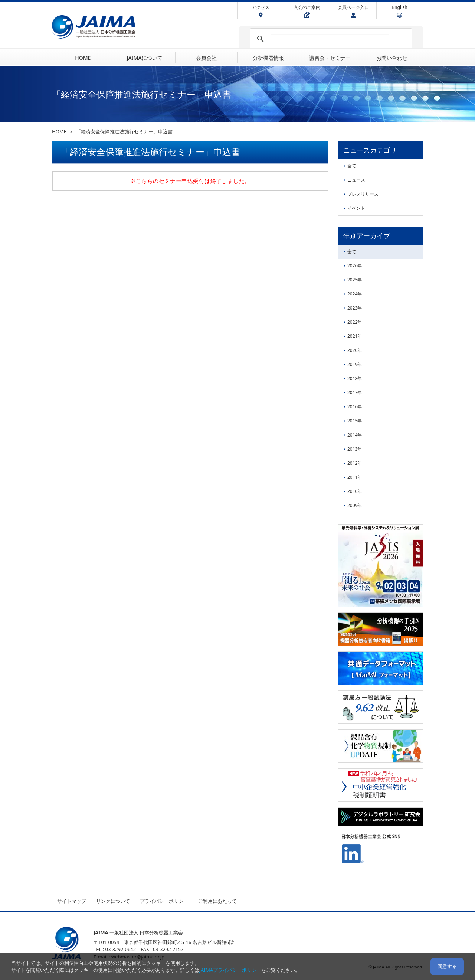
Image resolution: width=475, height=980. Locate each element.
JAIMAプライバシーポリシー (230, 970)
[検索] (330, 39)
